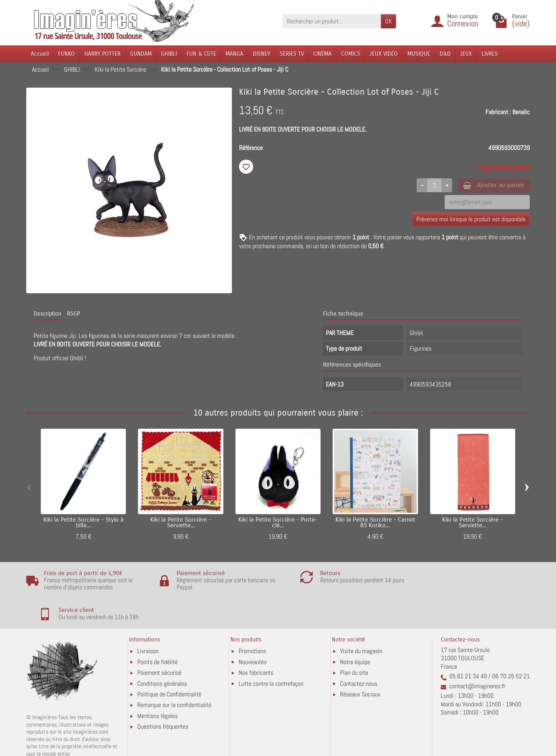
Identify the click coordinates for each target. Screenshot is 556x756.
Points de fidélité (157, 632)
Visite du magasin (361, 621)
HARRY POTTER (102, 54)
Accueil (40, 54)
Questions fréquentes (163, 697)
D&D (445, 54)
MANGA (234, 54)
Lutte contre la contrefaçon (271, 654)
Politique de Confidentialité (169, 665)
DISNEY (262, 54)
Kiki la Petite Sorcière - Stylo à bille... (84, 523)
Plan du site (354, 643)
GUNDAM (141, 54)
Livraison (148, 621)
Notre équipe (355, 632)
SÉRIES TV (292, 54)
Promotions (252, 621)
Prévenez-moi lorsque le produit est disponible (471, 219)
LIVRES (490, 54)
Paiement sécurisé (159, 643)
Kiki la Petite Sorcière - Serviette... (181, 523)
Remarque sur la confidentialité (174, 675)
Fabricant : (498, 112)
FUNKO (66, 54)
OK (388, 21)
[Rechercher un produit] (332, 21)
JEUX (466, 54)
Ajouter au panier (492, 185)
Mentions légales (157, 686)
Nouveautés (253, 632)
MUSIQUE (419, 54)
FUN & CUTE (201, 54)
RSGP (73, 314)
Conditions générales (162, 654)
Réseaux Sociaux (360, 665)
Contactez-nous (359, 654)
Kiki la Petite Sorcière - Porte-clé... (278, 523)
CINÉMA (322, 54)
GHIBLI (169, 54)
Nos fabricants (256, 643)
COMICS (351, 54)
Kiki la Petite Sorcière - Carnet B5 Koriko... (375, 523)
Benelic (521, 112)
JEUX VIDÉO (384, 54)
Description (48, 314)
